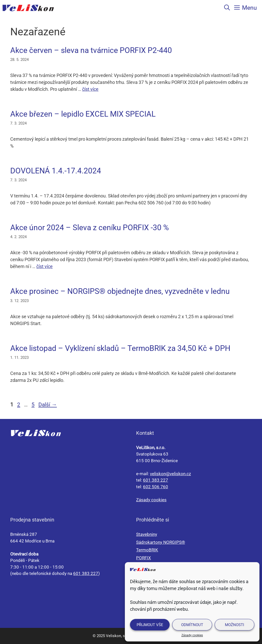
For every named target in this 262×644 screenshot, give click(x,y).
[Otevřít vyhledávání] (227, 8)
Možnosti (234, 625)
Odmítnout (192, 625)
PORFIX (144, 558)
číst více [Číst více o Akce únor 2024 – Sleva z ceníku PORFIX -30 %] (45, 266)
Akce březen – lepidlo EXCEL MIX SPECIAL (83, 114)
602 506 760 (156, 487)
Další (48, 404)
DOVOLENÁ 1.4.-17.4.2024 (56, 171)
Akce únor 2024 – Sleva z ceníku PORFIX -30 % (90, 227)
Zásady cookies (192, 635)
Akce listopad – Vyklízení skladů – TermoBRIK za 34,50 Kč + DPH (120, 348)
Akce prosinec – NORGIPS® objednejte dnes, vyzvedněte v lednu (120, 291)
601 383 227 (156, 480)
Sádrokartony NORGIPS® (161, 542)
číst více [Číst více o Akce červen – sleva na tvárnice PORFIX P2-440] (90, 89)
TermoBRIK (147, 550)
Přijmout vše (150, 625)
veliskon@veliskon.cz (170, 474)
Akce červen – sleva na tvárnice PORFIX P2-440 (91, 50)
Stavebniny (147, 534)
